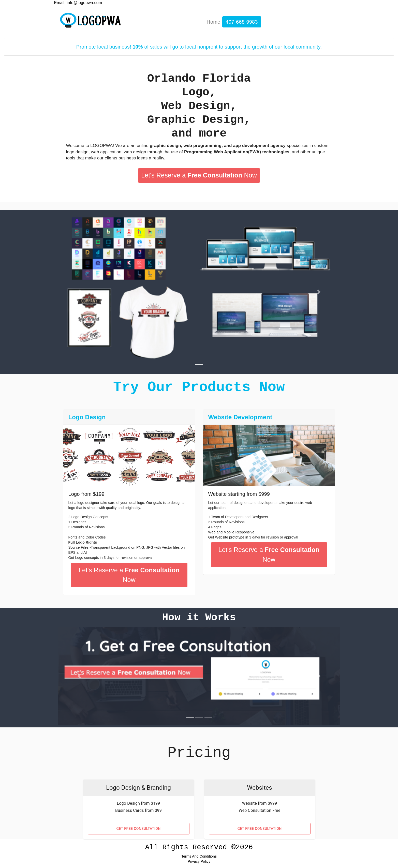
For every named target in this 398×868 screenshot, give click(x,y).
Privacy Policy (199, 861)
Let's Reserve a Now (199, 175)
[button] (79, 292)
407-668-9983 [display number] (242, 22)
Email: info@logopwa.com (78, 3)
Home (213, 22)
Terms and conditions (199, 856)
